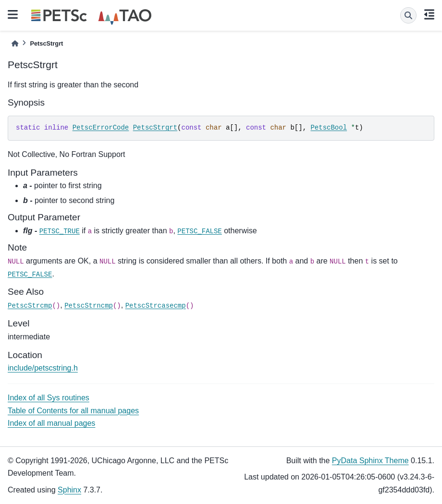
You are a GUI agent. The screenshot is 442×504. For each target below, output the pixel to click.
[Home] (15, 43)
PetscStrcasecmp (156, 306)
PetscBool (329, 128)
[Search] (408, 15)
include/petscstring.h (43, 368)
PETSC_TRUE (60, 231)
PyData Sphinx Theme (370, 461)
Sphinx (69, 490)
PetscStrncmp (89, 306)
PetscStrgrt (155, 128)
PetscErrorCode (101, 128)
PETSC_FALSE (199, 231)
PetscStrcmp (30, 306)
